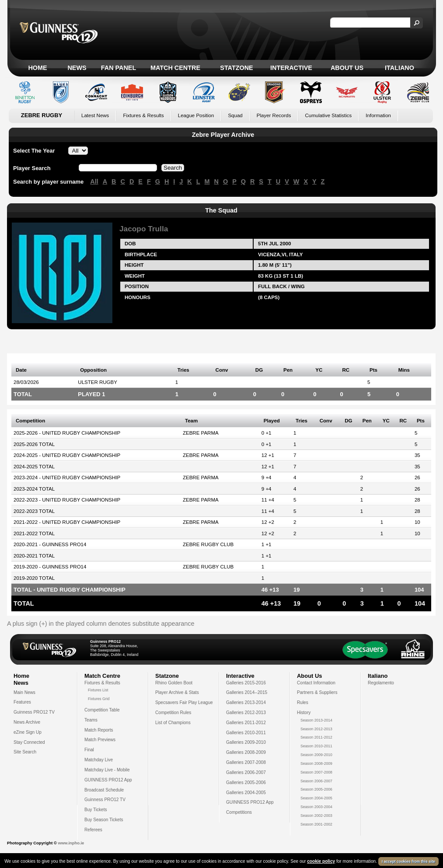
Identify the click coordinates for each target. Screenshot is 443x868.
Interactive (291, 68)
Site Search (25, 752)
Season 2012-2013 (316, 729)
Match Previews (100, 740)
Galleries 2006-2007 (246, 772)
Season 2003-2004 (316, 807)
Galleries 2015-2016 (246, 683)
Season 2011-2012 (316, 737)
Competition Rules (173, 713)
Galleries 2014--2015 (247, 692)
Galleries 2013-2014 (246, 702)
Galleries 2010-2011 (246, 733)
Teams (91, 720)
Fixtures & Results (143, 115)
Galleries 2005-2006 (246, 783)
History (304, 713)
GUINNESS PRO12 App (108, 780)
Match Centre (175, 68)
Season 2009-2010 (316, 755)
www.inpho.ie (71, 843)
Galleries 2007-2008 (246, 762)
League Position (196, 115)
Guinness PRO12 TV (34, 712)
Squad (235, 115)
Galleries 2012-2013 (246, 713)
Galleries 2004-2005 (246, 793)
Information (378, 115)
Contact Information (316, 683)
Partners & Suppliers (317, 692)
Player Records (274, 115)
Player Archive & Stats (177, 692)
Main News (24, 692)
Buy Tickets (96, 810)
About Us (347, 68)
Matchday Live (99, 760)
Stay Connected (29, 742)
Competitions (239, 812)
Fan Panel (119, 68)
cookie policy (321, 861)
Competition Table (102, 710)
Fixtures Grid (99, 699)
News (77, 68)
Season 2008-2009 (316, 763)
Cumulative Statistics (328, 115)
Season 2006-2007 (316, 781)
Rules (303, 702)
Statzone (236, 68)
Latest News (95, 115)
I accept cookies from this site (408, 861)
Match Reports (99, 730)
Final (89, 750)
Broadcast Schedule (104, 790)
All (94, 181)
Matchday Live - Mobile (107, 770)
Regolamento (381, 683)
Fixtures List (98, 690)
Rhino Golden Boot (174, 683)
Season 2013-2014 (316, 720)
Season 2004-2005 (316, 798)
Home (37, 68)
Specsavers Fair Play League (184, 702)
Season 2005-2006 (316, 789)
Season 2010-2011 (316, 746)
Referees (93, 830)
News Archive (27, 722)
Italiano (399, 68)
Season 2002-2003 (316, 816)
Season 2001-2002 (316, 824)
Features (22, 702)
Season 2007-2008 (316, 772)
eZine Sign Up (28, 732)
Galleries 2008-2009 (246, 752)
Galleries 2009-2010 (246, 742)
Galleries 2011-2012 (246, 723)
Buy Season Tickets (104, 820)
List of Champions (173, 723)
